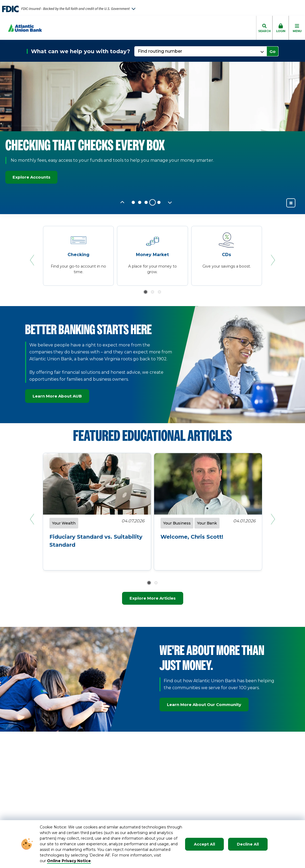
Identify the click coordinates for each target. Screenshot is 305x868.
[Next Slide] (170, 202)
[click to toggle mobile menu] (297, 28)
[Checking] (79, 256)
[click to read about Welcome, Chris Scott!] (208, 531)
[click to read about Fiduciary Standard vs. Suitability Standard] (97, 535)
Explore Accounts (34, 177)
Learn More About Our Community (204, 705)
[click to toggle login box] (281, 28)
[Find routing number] (201, 51)
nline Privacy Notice (71, 861)
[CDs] (226, 256)
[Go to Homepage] (21, 28)
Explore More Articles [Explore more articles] (153, 598)
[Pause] (291, 203)
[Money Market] (152, 256)
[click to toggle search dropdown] (264, 28)
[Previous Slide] (122, 202)
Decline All (248, 844)
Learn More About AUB (57, 396)
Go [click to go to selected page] (273, 51)
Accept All (204, 844)
